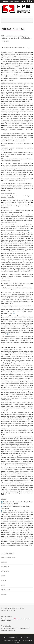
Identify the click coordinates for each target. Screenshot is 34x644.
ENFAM (4, 581)
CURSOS (4, 576)
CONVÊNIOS (5, 571)
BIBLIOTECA (5, 567)
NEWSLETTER (6, 590)
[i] (29, 230)
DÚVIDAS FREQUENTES (8, 557)
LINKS (3, 585)
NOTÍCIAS (4, 594)
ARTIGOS (4, 562)
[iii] (8, 334)
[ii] (2, 506)
